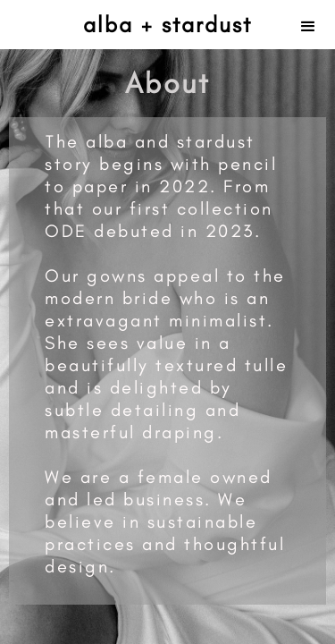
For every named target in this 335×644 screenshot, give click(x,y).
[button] (308, 25)
